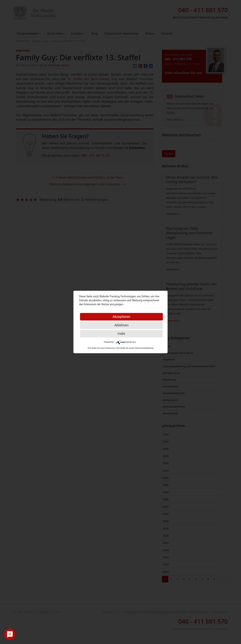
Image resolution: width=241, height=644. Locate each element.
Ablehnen (121, 325)
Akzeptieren (122, 317)
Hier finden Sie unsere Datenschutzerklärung (135, 348)
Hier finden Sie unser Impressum (101, 348)
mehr (121, 334)
